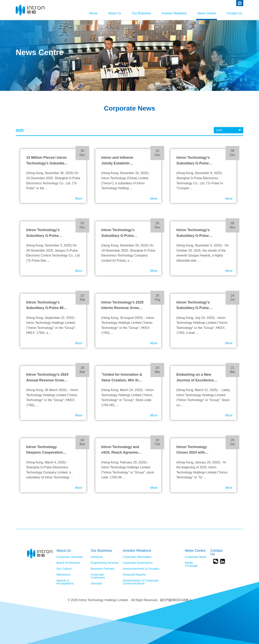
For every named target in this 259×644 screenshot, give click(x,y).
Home (78, 13)
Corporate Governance (138, 563)
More (79, 199)
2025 (219, 130)
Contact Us (234, 13)
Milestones (64, 575)
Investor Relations (168, 13)
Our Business (132, 13)
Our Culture (64, 569)
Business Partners (103, 569)
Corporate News (195, 557)
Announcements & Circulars (141, 569)
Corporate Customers (98, 576)
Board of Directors (68, 563)
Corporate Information (137, 557)
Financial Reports (134, 575)
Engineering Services (105, 563)
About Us (102, 13)
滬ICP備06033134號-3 (175, 600)
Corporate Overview (70, 557)
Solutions (97, 557)
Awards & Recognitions (65, 582)
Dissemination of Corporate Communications (141, 582)
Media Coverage (191, 564)
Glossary (96, 583)
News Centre (204, 13)
